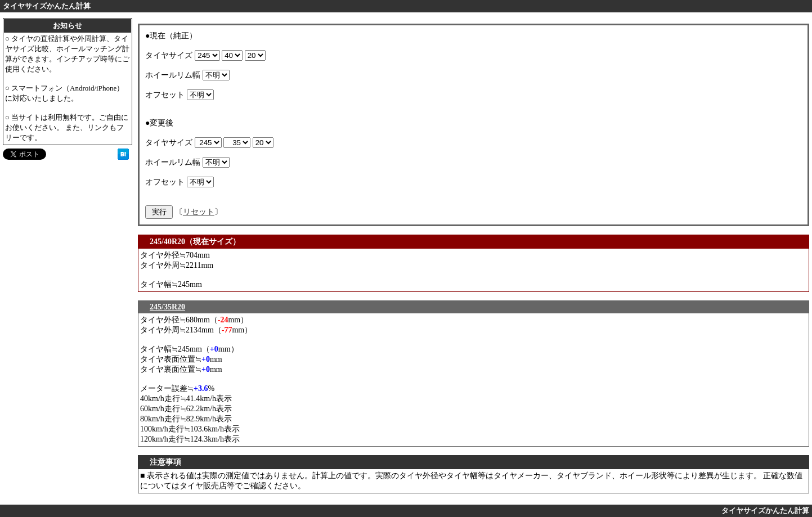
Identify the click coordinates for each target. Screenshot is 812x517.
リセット (199, 212)
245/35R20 (167, 307)
